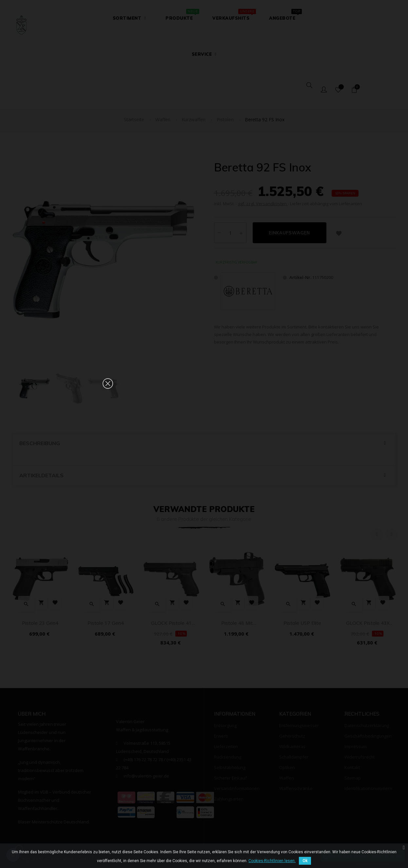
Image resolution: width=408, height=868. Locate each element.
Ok (305, 861)
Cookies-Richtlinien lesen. (272, 861)
